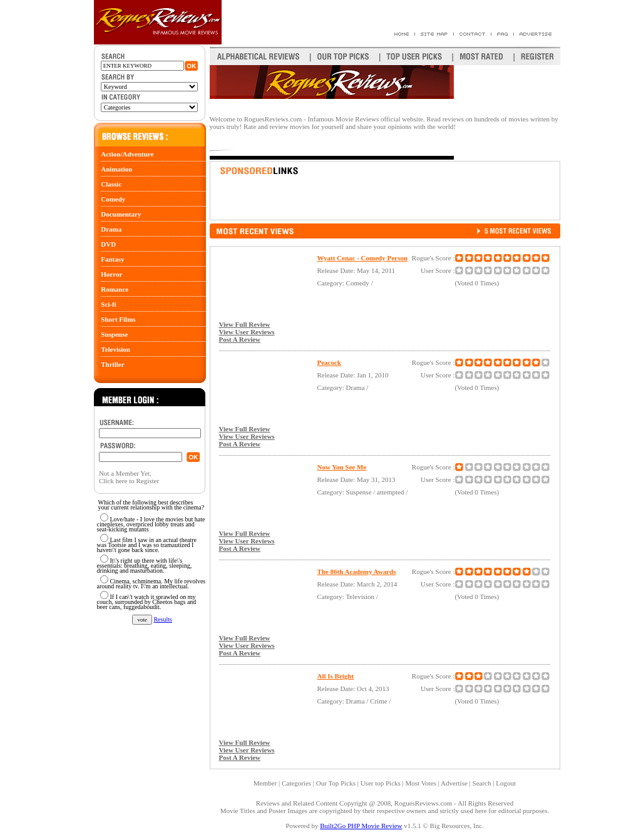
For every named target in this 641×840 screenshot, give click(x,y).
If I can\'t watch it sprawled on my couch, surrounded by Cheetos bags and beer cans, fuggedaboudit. (147, 602)
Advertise (454, 783)
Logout (506, 783)
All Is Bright (335, 676)
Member (265, 783)
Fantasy (112, 259)
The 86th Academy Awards (356, 571)
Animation (116, 169)
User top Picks (381, 783)
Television (115, 349)
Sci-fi (108, 304)
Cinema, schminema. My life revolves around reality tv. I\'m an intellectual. (151, 584)
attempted (390, 492)
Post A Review (239, 339)
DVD (108, 244)
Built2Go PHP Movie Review (361, 826)
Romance (115, 289)
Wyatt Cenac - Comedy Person (362, 258)
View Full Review (244, 324)
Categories (296, 783)
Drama (111, 229)
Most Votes (421, 783)
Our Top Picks (336, 783)
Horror (111, 274)
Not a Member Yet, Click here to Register (129, 477)
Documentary (121, 214)
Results (162, 619)
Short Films (118, 319)
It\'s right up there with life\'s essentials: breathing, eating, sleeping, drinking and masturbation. (145, 566)
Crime (379, 701)
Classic (111, 184)
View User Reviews (246, 332)
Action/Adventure (127, 154)
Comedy (113, 199)
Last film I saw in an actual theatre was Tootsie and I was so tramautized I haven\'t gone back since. (147, 545)
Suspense (114, 334)
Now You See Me (341, 467)
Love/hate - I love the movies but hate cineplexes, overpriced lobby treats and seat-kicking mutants (151, 524)
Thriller (112, 364)
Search (482, 783)
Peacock (329, 362)
